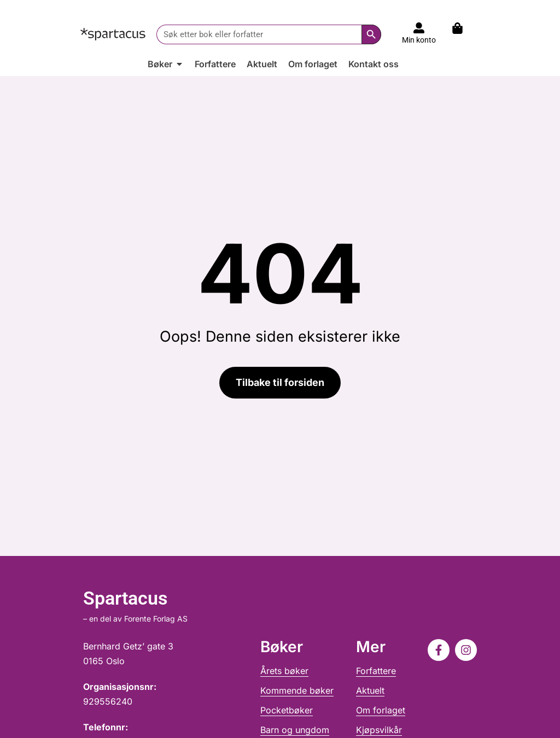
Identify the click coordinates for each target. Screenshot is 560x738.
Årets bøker (284, 671)
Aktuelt (370, 690)
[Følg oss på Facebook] (439, 650)
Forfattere (376, 671)
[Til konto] (419, 28)
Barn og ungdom (295, 730)
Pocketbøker (287, 710)
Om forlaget (381, 710)
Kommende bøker (297, 690)
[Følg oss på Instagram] (466, 650)
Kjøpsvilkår (379, 730)
